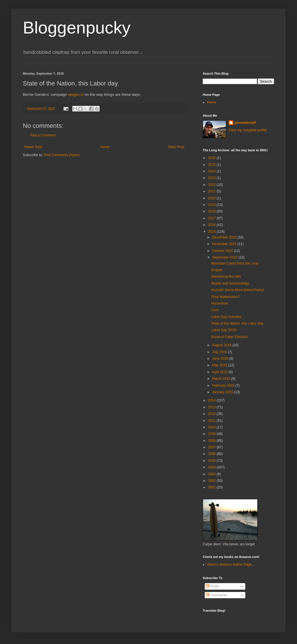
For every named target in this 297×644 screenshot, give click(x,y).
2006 (212, 454)
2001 (212, 487)
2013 (212, 407)
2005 (212, 461)
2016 (212, 225)
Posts (212, 586)
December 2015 (225, 237)
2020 (212, 198)
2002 (212, 481)
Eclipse (217, 270)
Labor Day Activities (226, 317)
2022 (212, 185)
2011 (212, 421)
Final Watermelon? (226, 297)
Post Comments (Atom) (62, 155)
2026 (212, 158)
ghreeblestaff (245, 123)
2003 (212, 474)
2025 (212, 165)
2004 (212, 467)
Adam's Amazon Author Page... (231, 565)
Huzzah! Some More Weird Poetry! (238, 290)
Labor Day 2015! (224, 330)
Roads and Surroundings (230, 283)
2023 (212, 178)
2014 (212, 400)
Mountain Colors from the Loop (235, 263)
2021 (212, 191)
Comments (216, 595)
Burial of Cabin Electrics (229, 337)
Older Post (176, 147)
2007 (212, 447)
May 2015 (220, 365)
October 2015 (223, 251)
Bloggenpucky (77, 28)
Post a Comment (43, 135)
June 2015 (221, 359)
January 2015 (223, 392)
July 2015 (220, 352)
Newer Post (33, 147)
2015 (212, 232)
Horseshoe (220, 303)
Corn (215, 310)
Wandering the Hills (226, 277)
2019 (212, 205)
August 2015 (222, 345)
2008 (212, 441)
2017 (212, 218)
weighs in (76, 95)
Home (105, 147)
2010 (212, 427)
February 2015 (224, 385)
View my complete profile (248, 130)
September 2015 (225, 257)
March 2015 (222, 379)
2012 (212, 414)
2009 (212, 434)
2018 (212, 211)
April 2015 (220, 372)
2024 (212, 171)
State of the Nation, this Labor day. (238, 323)
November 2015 (225, 244)
